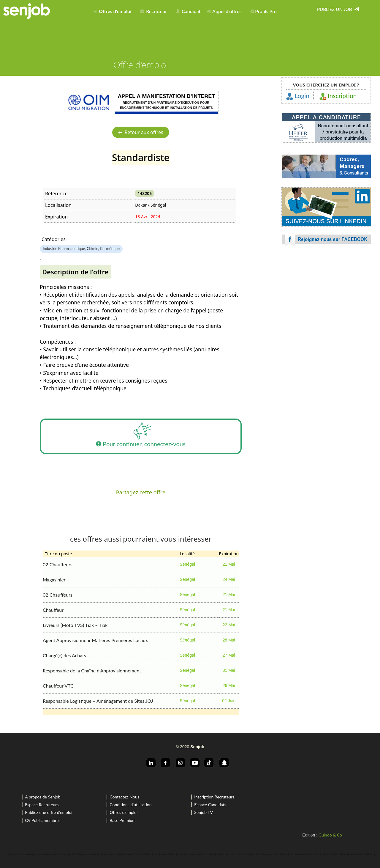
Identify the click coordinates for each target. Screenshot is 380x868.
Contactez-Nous (124, 797)
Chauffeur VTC (58, 686)
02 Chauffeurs (58, 564)
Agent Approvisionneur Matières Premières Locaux (95, 640)
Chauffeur (53, 610)
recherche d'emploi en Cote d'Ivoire (196, 854)
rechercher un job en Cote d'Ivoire (235, 854)
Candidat (188, 11)
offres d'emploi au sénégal (84, 854)
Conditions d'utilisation (130, 805)
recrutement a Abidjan (362, 854)
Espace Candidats (210, 805)
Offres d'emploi (123, 812)
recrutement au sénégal (113, 854)
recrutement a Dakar (164, 854)
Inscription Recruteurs (214, 797)
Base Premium (123, 820)
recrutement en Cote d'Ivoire (305, 854)
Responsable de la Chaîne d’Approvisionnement (92, 670)
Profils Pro (263, 11)
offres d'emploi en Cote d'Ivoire (271, 854)
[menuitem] (114, 10)
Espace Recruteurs (42, 805)
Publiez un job (338, 9)
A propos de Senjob (43, 797)
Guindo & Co (330, 835)
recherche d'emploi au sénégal (20, 854)
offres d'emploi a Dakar (139, 854)
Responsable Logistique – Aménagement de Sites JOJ (98, 701)
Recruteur (153, 11)
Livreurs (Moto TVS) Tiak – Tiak (75, 625)
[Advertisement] (326, 303)
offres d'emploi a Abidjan (335, 854)
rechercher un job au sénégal (53, 854)
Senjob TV (204, 812)
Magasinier (54, 580)
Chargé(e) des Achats (64, 655)
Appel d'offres (224, 11)
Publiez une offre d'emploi (49, 812)
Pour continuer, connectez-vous (141, 436)
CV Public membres (43, 820)
